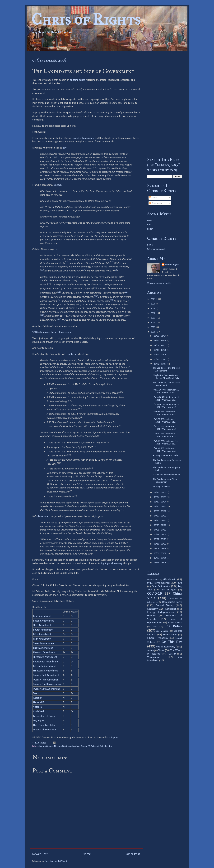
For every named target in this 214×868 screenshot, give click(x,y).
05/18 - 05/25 (160, 563)
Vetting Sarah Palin (162, 487)
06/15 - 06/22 (160, 544)
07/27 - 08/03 (160, 516)
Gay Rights (39, 721)
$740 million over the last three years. (52, 332)
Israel (155, 627)
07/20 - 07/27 (160, 521)
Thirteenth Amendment (45, 657)
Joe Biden (174, 626)
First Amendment (42, 616)
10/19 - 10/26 (160, 350)
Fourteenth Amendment (46, 662)
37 (59, 319)
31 (59, 292)
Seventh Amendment (44, 644)
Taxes (36, 694)
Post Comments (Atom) (56, 861)
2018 (153, 309)
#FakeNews (152, 580)
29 (49, 284)
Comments (155, 203)
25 (116, 270)
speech (58, 185)
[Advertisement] (165, 104)
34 (59, 300)
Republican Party (166, 647)
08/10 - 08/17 (160, 507)
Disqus (150, 221)
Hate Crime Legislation (45, 725)
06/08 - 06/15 (160, 549)
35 (112, 300)
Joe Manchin (162, 631)
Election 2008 (60, 746)
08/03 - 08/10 (160, 511)
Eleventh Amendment (44, 653)
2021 (153, 299)
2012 (153, 313)
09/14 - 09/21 (160, 359)
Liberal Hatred (170, 635)
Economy (152, 609)
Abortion (38, 698)
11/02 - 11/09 (160, 345)
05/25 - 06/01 (160, 558)
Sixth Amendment (42, 639)
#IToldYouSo (170, 580)
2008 (153, 332)
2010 (153, 323)
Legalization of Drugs (44, 716)
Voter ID (38, 707)
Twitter (172, 654)
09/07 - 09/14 (160, 364)
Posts (153, 198)
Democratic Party (172, 602)
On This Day (172, 642)
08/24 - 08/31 (160, 497)
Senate (150, 651)
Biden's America (161, 586)
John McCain (74, 746)
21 (66, 262)
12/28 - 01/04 (160, 336)
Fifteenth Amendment (44, 666)
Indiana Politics (175, 623)
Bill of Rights (169, 590)
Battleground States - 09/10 (166, 456)
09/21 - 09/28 (160, 355)
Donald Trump (165, 605)
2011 (153, 318)
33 (96, 296)
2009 (153, 327)
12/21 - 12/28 (160, 341)
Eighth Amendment (43, 648)
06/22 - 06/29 (160, 539)
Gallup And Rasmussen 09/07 (166, 475)
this (57, 249)
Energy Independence (161, 612)
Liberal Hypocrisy (158, 638)
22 (112, 262)
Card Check (39, 712)
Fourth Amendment (43, 630)
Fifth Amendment (42, 634)
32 (126, 292)
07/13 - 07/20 (160, 525)
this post (114, 738)
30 (95, 288)
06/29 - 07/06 (160, 535)
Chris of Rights (86, 19)
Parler (150, 229)
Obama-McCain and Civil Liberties (96, 746)
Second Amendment (44, 621)
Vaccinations (154, 657)
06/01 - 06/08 (160, 553)
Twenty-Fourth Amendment (47, 684)
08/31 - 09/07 (160, 493)
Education (171, 609)
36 (42, 315)
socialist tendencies (83, 138)
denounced (43, 517)
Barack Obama (46, 746)
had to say (72, 354)
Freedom (151, 616)
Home (87, 854)
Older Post (133, 854)
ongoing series (77, 80)
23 (42, 270)
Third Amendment (42, 625)
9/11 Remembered (156, 249)
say (65, 148)
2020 (153, 304)
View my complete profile (159, 283)
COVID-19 (155, 594)
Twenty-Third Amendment (46, 680)
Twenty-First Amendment (46, 675)
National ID (39, 703)
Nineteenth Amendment (46, 671)
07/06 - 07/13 (160, 530)
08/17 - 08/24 (160, 502)
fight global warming (112, 564)
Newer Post (40, 854)
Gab (149, 225)
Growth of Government (45, 730)
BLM (180, 583)
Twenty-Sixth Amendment (46, 689)
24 (84, 270)
